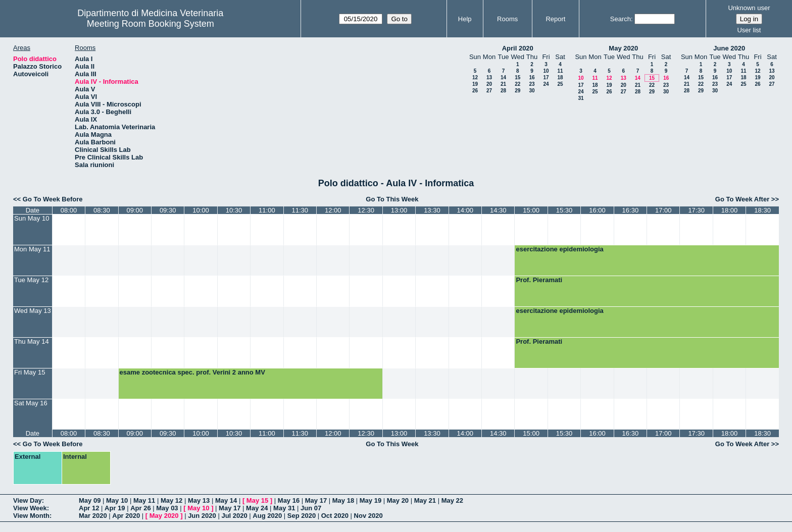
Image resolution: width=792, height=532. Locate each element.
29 (517, 91)
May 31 (284, 508)
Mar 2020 (93, 516)
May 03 (167, 508)
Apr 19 (115, 508)
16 (532, 77)
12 (475, 77)
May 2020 (623, 48)
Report (555, 19)
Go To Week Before (53, 199)
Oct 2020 (335, 516)
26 (475, 91)
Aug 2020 (267, 516)
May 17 (316, 500)
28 (503, 91)
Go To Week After (742, 199)
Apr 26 (140, 508)
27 (489, 91)
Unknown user (749, 8)
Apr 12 (89, 508)
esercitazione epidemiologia (559, 249)
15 (517, 77)
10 (546, 71)
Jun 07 (311, 508)
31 (581, 98)
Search (621, 19)
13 (489, 77)
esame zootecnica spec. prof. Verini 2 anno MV (192, 372)
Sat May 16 (31, 403)
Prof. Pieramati (539, 280)
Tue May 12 (31, 280)
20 (489, 84)
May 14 (226, 500)
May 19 (370, 500)
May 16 (289, 500)
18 (560, 77)
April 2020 (518, 48)
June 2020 (729, 48)
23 (532, 84)
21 (503, 84)
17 (546, 77)
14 (503, 77)
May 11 (144, 500)
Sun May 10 (32, 218)
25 (560, 84)
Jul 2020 (234, 516)
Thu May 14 (32, 341)
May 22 (452, 500)
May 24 (257, 508)
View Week (30, 508)
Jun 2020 (202, 516)
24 (546, 84)
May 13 (199, 500)
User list (749, 30)
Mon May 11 (32, 249)
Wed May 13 (33, 311)
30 (532, 91)
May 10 (117, 500)
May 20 (398, 500)
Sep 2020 (302, 516)
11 (560, 71)
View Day (28, 500)
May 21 (425, 500)
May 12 (171, 500)
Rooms (507, 19)
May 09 (90, 500)
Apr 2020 (126, 516)
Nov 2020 (368, 516)
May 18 (343, 500)
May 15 (257, 500)
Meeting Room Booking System (151, 24)
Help (465, 19)
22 (517, 84)
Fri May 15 (30, 372)
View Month (31, 516)
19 (475, 84)
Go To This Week (392, 199)
